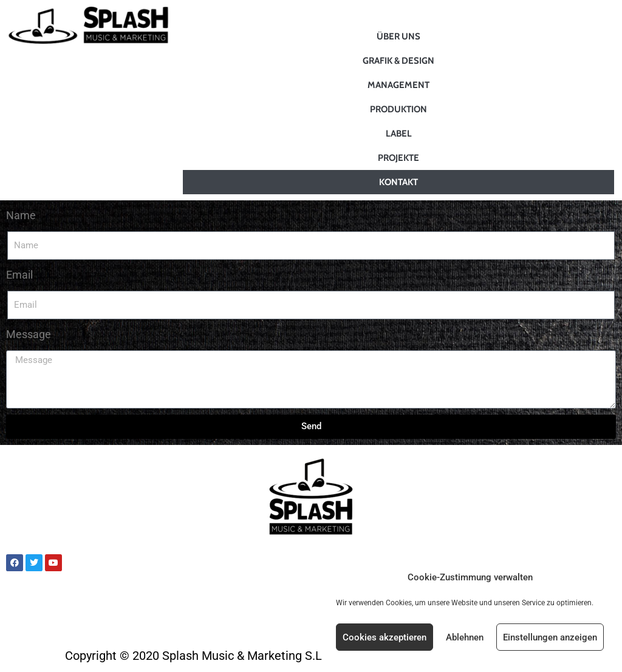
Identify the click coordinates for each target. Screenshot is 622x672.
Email (19, 275)
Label (399, 134)
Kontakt (398, 182)
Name (21, 215)
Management (398, 85)
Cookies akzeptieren (384, 637)
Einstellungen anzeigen (550, 637)
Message (29, 334)
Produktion (398, 109)
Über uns (398, 36)
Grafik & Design (398, 61)
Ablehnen (465, 637)
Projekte (398, 158)
